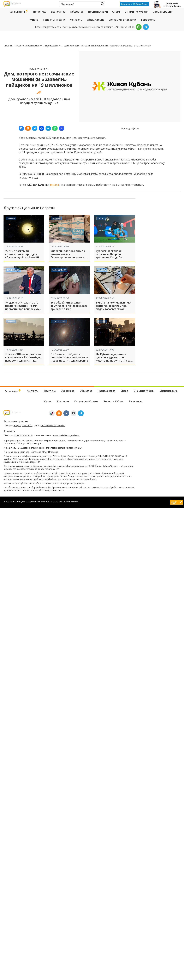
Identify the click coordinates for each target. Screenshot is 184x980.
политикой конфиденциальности (47, 490)
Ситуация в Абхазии (122, 20)
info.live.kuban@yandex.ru (53, 426)
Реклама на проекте (16, 421)
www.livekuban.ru (65, 466)
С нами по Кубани (136, 12)
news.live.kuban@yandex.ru (66, 435)
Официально (96, 20)
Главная (8, 46)
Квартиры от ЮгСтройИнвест (134, 4)
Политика (40, 12)
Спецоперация (163, 12)
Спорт (116, 12)
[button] (21, 128)
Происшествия (98, 12)
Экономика (58, 12)
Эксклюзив (19, 12)
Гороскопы (148, 20)
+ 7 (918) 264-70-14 (23, 426)
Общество (77, 12)
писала (55, 185)
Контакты (76, 20)
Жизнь (34, 20)
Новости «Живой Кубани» (29, 46)
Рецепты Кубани (54, 20)
